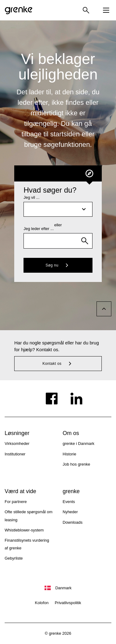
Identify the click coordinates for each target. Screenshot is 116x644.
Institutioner (15, 454)
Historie (70, 454)
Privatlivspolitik (68, 603)
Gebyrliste (14, 558)
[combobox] (58, 241)
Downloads (73, 522)
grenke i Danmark (79, 444)
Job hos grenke (77, 464)
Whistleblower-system (24, 530)
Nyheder (70, 512)
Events (69, 502)
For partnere (16, 502)
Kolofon (42, 603)
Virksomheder (17, 444)
